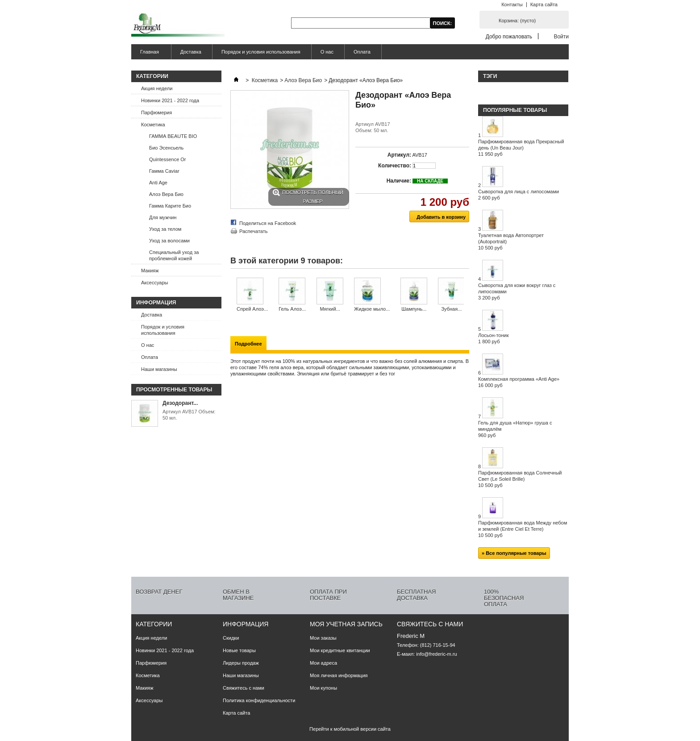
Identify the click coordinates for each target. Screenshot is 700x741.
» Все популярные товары (514, 553)
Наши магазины (159, 369)
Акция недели (157, 88)
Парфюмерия (156, 112)
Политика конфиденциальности (259, 700)
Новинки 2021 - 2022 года (170, 100)
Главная (148, 54)
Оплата (362, 52)
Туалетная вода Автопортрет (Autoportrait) (511, 241)
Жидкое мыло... (372, 309)
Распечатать (253, 231)
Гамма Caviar (164, 171)
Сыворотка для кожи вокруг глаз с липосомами (517, 291)
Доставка (191, 52)
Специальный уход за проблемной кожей (174, 255)
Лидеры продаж (241, 663)
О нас (327, 52)
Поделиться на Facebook (268, 223)
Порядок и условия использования (261, 52)
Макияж (150, 271)
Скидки (231, 638)
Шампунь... (414, 309)
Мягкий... (330, 309)
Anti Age (158, 183)
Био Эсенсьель (166, 148)
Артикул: (399, 155)
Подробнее (248, 344)
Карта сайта (544, 4)
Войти (561, 36)
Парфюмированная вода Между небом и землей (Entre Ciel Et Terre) (523, 529)
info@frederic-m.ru (436, 654)
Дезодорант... (180, 403)
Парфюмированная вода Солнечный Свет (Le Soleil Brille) (520, 479)
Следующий (466, 295)
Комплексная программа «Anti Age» (519, 382)
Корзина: (517, 21)
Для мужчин (163, 217)
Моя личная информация (339, 675)
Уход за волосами (169, 241)
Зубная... (451, 309)
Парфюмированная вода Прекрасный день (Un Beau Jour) (521, 148)
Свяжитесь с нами (244, 688)
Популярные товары (515, 110)
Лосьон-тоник (494, 338)
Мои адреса (323, 663)
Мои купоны (323, 688)
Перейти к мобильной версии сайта (350, 729)
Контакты (512, 4)
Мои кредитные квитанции (340, 650)
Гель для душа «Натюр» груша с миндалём (515, 429)
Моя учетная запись (346, 624)
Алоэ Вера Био (166, 194)
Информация (156, 303)
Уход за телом (165, 229)
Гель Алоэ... (292, 309)
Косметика (153, 125)
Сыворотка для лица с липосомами (519, 195)
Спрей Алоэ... (252, 309)
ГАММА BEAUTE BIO (173, 136)
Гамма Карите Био (170, 206)
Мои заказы (323, 638)
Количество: (395, 166)
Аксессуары (154, 283)
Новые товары (239, 650)
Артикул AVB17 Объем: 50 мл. (189, 415)
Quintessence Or (168, 159)
